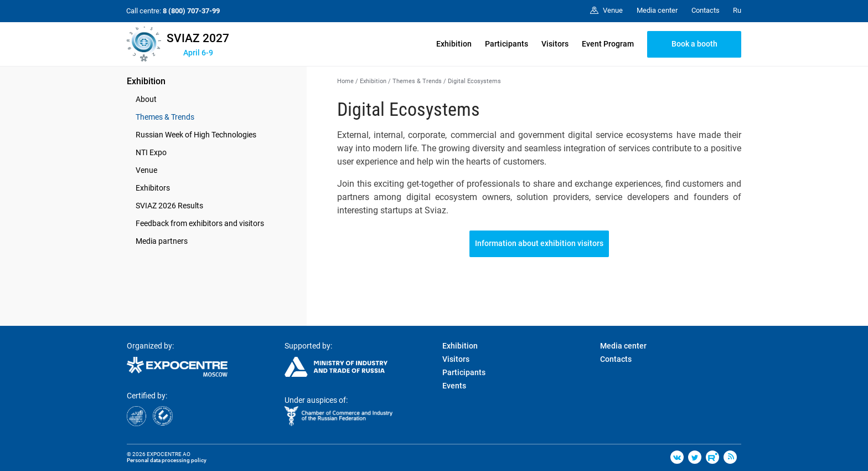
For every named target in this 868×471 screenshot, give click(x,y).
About (146, 99)
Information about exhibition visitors (539, 243)
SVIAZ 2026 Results (169, 206)
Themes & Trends (165, 117)
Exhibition (454, 44)
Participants (507, 44)
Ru (737, 10)
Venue (146, 170)
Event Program (608, 44)
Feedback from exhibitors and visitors (200, 223)
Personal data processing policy (167, 460)
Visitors (555, 44)
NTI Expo (151, 152)
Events (454, 386)
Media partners (162, 241)
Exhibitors (153, 188)
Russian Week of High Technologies (196, 135)
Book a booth (694, 44)
